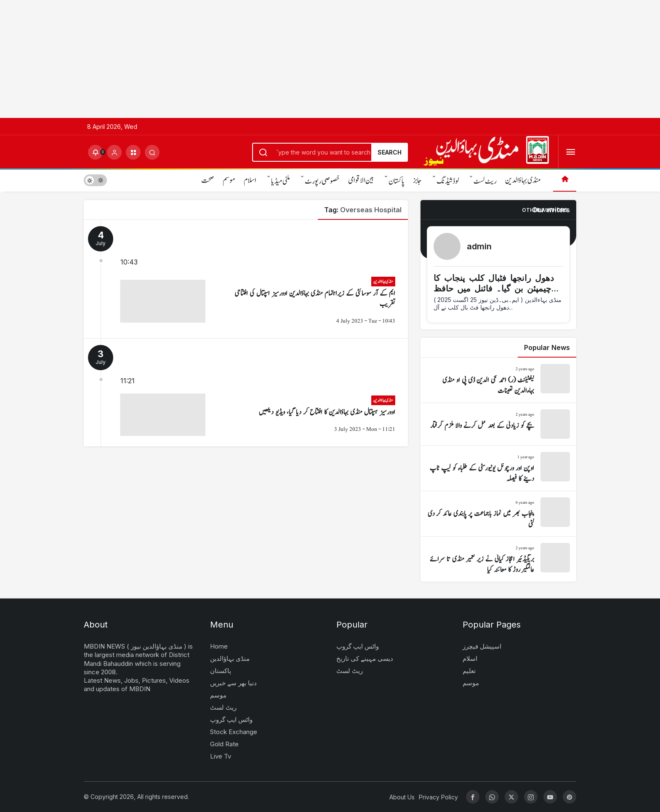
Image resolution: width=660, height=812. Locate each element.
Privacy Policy (438, 797)
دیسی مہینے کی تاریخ (365, 658)
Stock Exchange (234, 732)
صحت (208, 180)
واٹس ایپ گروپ (231, 720)
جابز (417, 180)
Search (390, 152)
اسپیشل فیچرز (482, 646)
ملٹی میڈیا (281, 181)
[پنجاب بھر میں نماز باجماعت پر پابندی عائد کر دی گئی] (498, 514)
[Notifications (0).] (95, 152)
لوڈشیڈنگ (448, 181)
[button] (133, 152)
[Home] (565, 180)
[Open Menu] (571, 152)
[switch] (95, 180)
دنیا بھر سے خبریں (233, 683)
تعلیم (469, 671)
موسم (229, 180)
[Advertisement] (253, 59)
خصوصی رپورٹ (322, 181)
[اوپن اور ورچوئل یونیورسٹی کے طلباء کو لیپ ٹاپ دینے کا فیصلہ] (498, 468)
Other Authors (545, 210)
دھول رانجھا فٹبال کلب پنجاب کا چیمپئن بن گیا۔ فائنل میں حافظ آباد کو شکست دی (494, 288)
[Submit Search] (152, 152)
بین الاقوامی (361, 180)
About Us (402, 797)
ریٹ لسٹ (485, 181)
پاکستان (397, 181)
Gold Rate (224, 744)
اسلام (250, 180)
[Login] (114, 152)
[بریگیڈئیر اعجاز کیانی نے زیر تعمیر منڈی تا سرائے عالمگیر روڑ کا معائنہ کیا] (498, 559)
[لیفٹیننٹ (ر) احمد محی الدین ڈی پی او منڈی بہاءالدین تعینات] (498, 380)
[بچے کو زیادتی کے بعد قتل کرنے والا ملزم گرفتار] (498, 424)
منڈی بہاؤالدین (523, 180)
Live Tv (221, 756)
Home (219, 646)
